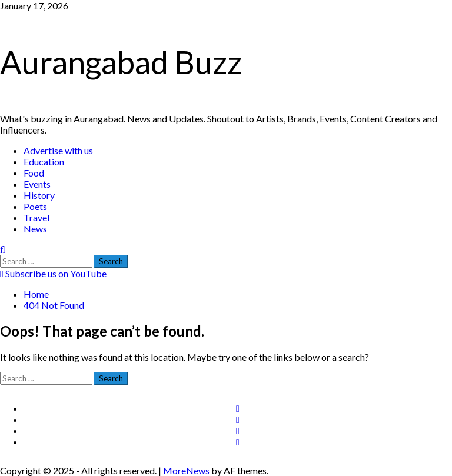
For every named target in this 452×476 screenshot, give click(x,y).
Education (44, 162)
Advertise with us (58, 150)
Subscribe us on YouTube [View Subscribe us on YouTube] (53, 273)
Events (37, 184)
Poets (35, 206)
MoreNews (186, 470)
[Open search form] (3, 249)
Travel (36, 217)
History (39, 195)
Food (34, 173)
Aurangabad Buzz (121, 62)
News (35, 229)
